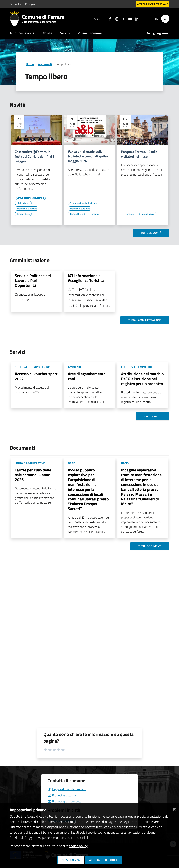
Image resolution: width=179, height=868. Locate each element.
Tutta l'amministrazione (145, 320)
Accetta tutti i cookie (103, 860)
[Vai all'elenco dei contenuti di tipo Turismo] (94, 214)
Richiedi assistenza (62, 795)
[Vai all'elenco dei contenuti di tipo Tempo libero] (23, 214)
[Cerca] (165, 19)
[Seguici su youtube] (129, 19)
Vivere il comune (90, 33)
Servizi (65, 33)
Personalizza (71, 860)
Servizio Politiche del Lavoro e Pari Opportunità (33, 280)
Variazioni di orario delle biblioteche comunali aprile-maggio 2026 (88, 156)
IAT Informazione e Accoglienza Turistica (86, 278)
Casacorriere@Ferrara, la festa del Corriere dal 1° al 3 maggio (35, 156)
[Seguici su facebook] (109, 19)
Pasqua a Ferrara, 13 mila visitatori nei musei (139, 154)
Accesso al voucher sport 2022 (36, 376)
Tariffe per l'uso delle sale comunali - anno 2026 (33, 475)
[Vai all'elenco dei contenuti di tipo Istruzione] (23, 203)
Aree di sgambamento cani (87, 376)
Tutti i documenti (150, 546)
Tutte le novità (151, 233)
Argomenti (45, 64)
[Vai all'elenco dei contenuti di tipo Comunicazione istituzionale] (30, 198)
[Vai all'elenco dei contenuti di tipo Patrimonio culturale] (27, 209)
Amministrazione (22, 33)
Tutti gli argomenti (158, 33)
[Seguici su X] (122, 19)
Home (30, 64)
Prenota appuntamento (64, 801)
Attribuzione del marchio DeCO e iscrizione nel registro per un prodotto (142, 379)
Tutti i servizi (152, 416)
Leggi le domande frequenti (67, 789)
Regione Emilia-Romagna (22, 4)
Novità (47, 33)
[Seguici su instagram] (115, 19)
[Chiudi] (174, 809)
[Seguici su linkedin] (136, 19)
